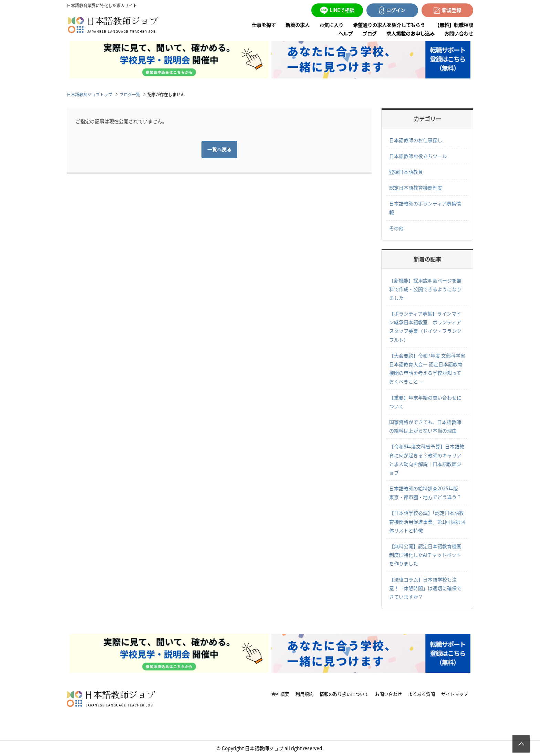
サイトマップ (455, 694)
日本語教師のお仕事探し (416, 140)
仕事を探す (264, 25)
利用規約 (304, 694)
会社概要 (280, 694)
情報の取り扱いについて (344, 694)
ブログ (370, 33)
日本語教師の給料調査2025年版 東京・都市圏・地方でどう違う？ (426, 493)
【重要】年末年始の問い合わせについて (425, 402)
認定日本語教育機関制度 (416, 188)
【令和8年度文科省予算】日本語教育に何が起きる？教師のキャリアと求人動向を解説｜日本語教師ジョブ (427, 459)
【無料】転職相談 (454, 25)
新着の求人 (298, 25)
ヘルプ (345, 33)
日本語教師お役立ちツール (418, 156)
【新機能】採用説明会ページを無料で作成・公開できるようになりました (425, 289)
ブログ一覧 (130, 94)
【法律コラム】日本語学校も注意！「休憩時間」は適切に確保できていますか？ (425, 588)
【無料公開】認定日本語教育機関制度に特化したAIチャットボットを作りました (425, 555)
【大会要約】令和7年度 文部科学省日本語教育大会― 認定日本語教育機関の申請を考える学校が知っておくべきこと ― (427, 369)
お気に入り (331, 25)
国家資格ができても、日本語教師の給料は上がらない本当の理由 (425, 426)
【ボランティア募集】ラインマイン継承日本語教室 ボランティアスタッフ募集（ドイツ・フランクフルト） (425, 327)
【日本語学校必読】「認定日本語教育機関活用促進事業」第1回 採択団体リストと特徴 (427, 521)
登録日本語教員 (406, 172)
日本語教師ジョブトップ (90, 94)
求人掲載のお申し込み (411, 33)
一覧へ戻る (219, 149)
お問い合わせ (459, 33)
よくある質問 (422, 694)
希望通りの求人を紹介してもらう (389, 25)
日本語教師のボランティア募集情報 (425, 208)
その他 (396, 228)
